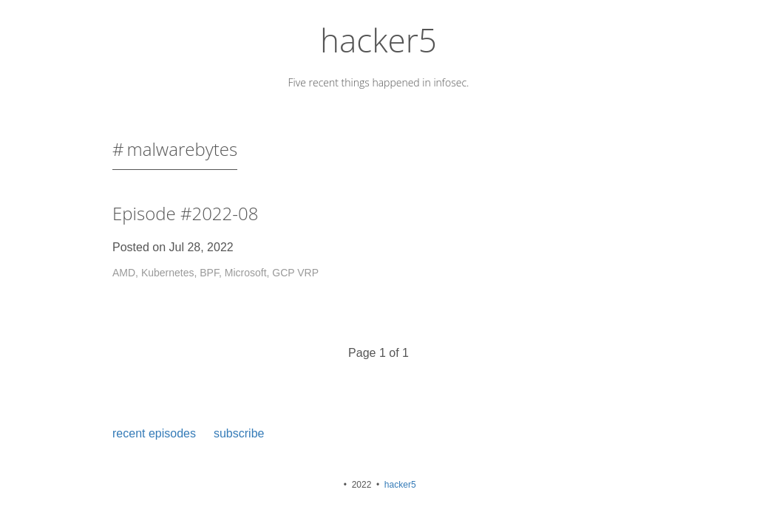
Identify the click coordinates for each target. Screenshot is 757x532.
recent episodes (154, 433)
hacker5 (378, 40)
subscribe (239, 433)
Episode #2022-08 (185, 213)
